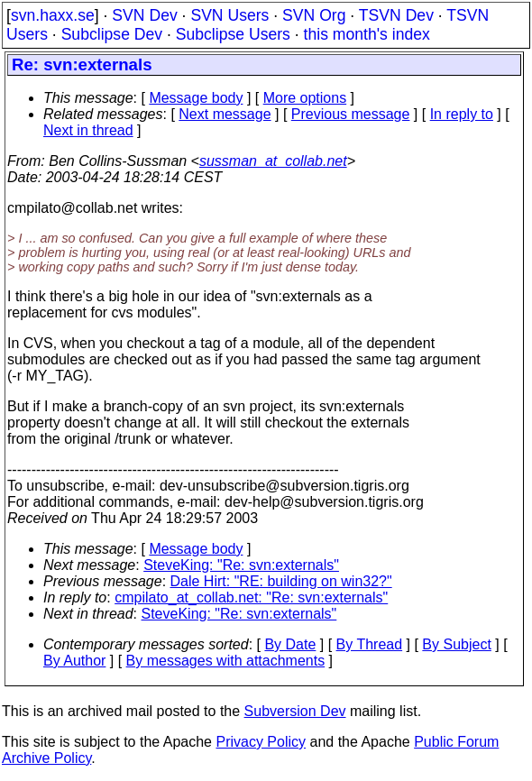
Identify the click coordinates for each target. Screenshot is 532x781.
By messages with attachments (226, 661)
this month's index (367, 34)
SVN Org (314, 15)
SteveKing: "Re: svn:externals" (241, 565)
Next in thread (88, 130)
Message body (196, 98)
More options (305, 98)
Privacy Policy (261, 742)
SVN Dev (144, 15)
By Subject (456, 644)
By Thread (370, 644)
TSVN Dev (396, 15)
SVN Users (229, 15)
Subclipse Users (233, 34)
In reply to (462, 114)
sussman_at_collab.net (273, 161)
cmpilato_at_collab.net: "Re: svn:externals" (251, 597)
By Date (290, 644)
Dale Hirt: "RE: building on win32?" (281, 581)
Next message (225, 114)
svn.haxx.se (53, 15)
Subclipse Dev (112, 34)
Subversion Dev (295, 711)
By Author (74, 661)
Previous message (351, 114)
